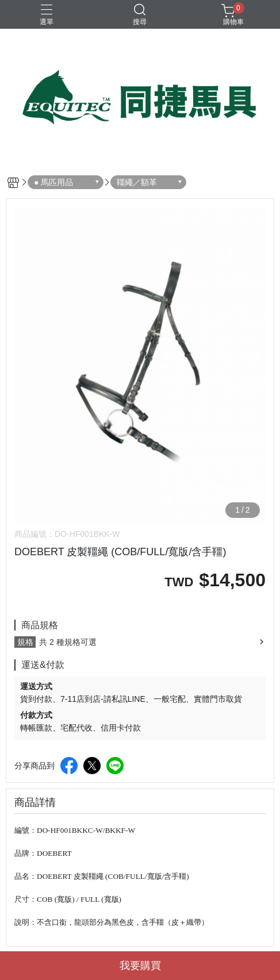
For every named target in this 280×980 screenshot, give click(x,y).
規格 (25, 642)
